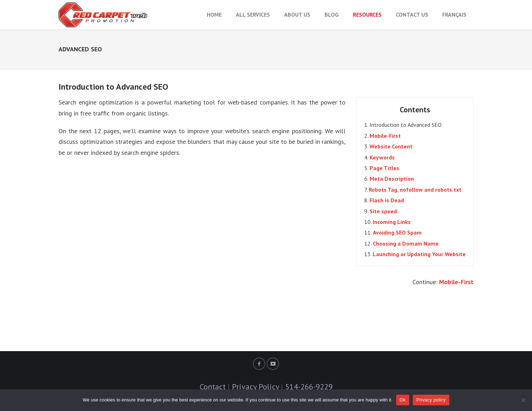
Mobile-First (385, 136)
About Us (297, 15)
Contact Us (412, 15)
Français (454, 15)
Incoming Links (392, 222)
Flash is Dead (387, 200)
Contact (213, 387)
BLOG (332, 15)
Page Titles (384, 168)
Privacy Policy (255, 387)
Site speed (383, 211)
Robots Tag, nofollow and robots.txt (415, 190)
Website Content (391, 146)
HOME (214, 15)
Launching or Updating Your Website (419, 254)
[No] (523, 400)
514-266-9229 (309, 387)
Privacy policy (431, 400)
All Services (253, 15)
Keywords (382, 157)
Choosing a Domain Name (406, 243)
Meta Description (392, 179)
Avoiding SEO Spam (397, 232)
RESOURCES (367, 15)
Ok (403, 400)
